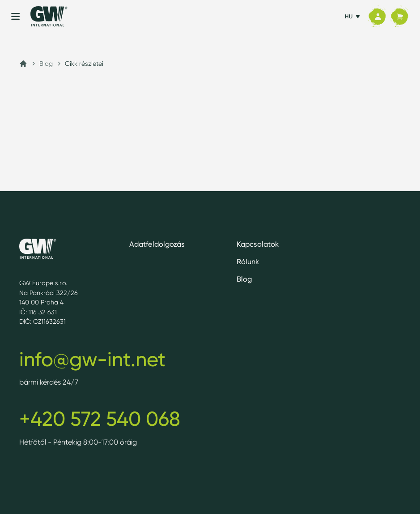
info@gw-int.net (92, 359)
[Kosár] (399, 17)
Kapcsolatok (258, 244)
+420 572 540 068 (100, 419)
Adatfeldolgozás (157, 244)
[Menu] (15, 16)
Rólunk (248, 261)
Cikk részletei (84, 63)
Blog (46, 63)
